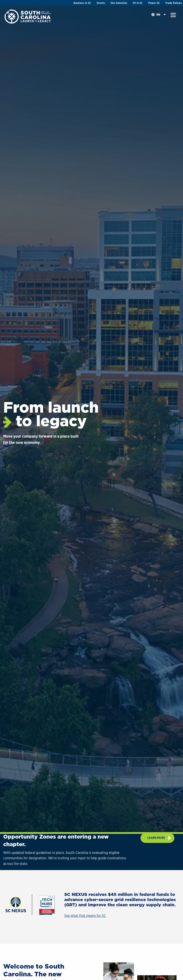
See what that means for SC (85, 916)
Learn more (156, 838)
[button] (173, 15)
